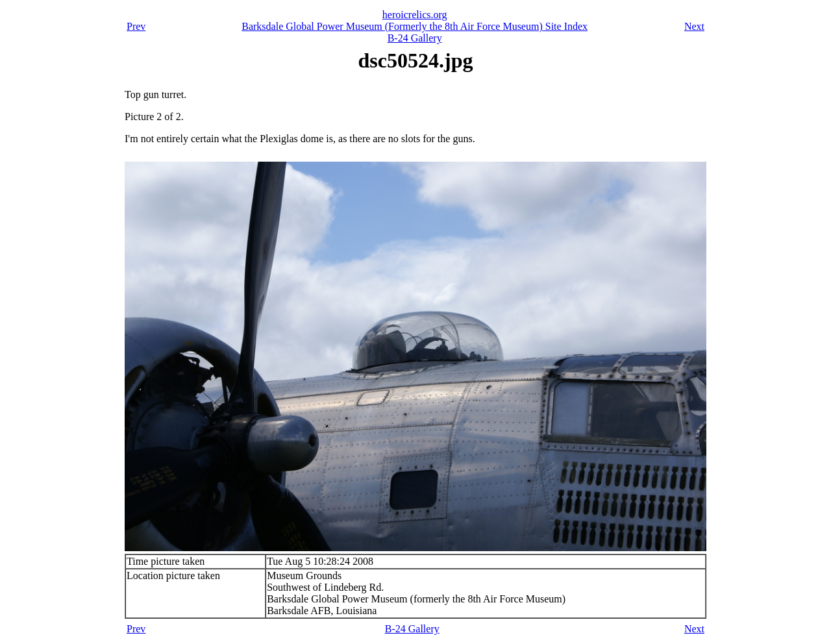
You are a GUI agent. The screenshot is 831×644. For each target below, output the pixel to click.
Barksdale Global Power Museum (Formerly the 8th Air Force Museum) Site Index (415, 26)
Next (694, 26)
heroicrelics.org (415, 15)
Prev (136, 26)
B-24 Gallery (415, 38)
